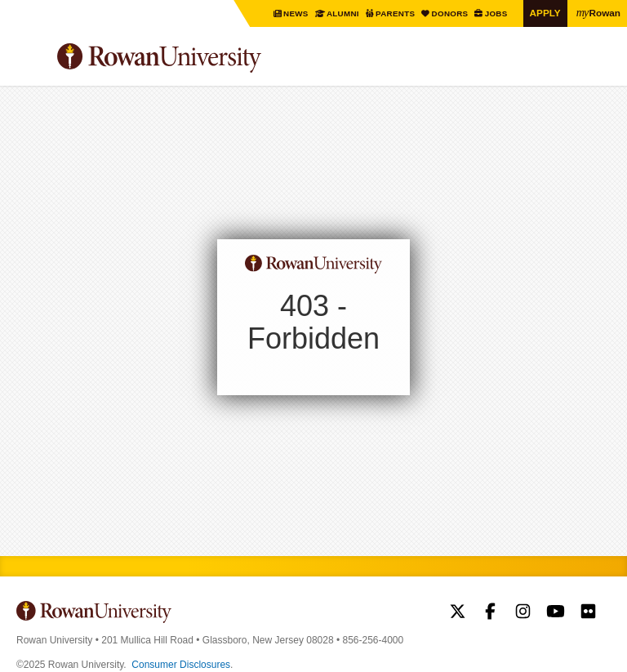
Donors (451, 13)
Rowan (598, 12)
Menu (29, 60)
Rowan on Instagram (523, 613)
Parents (396, 13)
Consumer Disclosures (181, 665)
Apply (545, 13)
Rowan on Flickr (588, 613)
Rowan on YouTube (556, 613)
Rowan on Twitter (458, 613)
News (297, 13)
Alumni (343, 13)
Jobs (497, 13)
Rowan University (200, 58)
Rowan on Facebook (490, 613)
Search (599, 65)
